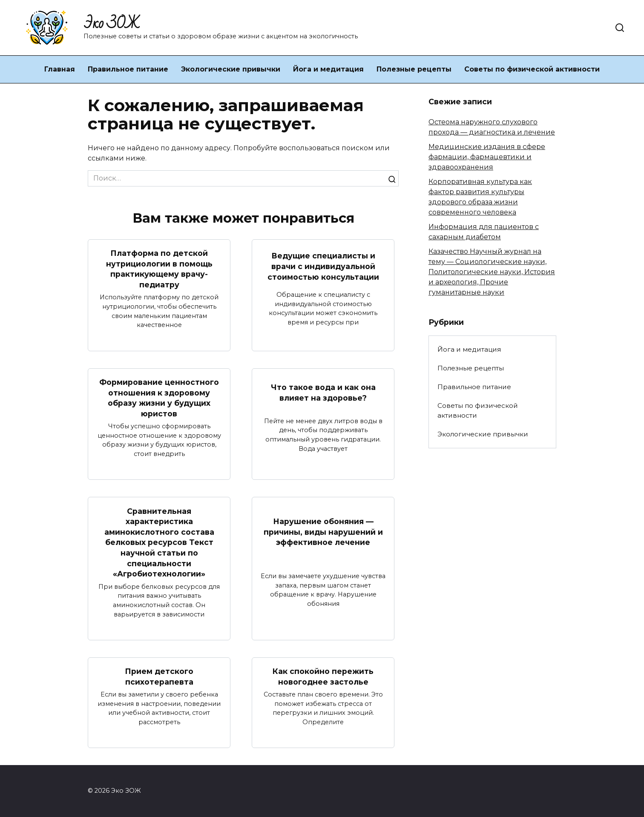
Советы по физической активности (532, 69)
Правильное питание (128, 69)
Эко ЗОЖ (112, 24)
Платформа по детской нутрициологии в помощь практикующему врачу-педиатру (159, 269)
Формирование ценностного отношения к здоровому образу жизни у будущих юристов (159, 398)
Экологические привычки (231, 69)
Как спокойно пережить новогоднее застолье (323, 677)
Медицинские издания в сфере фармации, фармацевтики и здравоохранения (487, 157)
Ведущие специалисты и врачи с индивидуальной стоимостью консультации (323, 266)
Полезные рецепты (414, 69)
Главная (60, 69)
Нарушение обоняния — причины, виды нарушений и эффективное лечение (323, 532)
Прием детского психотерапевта (159, 677)
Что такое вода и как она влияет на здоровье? (323, 393)
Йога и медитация (328, 69)
